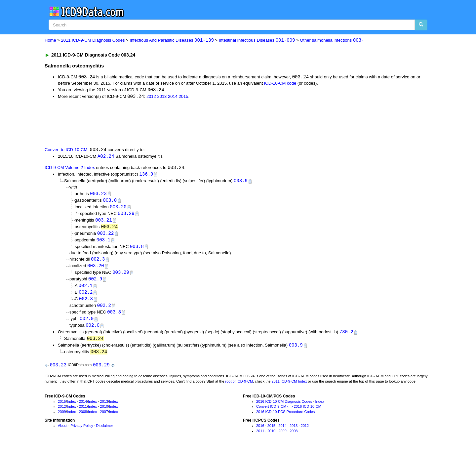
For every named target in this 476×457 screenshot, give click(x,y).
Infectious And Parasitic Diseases (172, 41)
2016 (260, 432)
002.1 (86, 290)
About (63, 432)
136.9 (146, 175)
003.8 (137, 249)
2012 (151, 97)
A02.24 (106, 157)
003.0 (110, 202)
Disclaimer (105, 432)
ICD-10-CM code (280, 83)
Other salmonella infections (332, 41)
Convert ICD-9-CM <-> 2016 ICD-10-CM (289, 413)
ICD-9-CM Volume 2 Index (70, 169)
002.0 (87, 324)
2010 (104, 413)
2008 (83, 418)
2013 (162, 97)
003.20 (118, 209)
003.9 (241, 182)
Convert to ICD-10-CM (66, 151)
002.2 (86, 296)
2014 (173, 97)
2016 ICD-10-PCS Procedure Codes (285, 418)
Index (72, 408)
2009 (62, 418)
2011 (83, 413)
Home (50, 41)
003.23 (98, 195)
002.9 (95, 283)
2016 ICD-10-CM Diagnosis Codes (284, 408)
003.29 (126, 215)
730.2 (346, 337)
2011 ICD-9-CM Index (289, 388)
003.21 (103, 222)
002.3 (98, 262)
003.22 (105, 236)
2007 (104, 418)
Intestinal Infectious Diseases (257, 41)
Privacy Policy (82, 432)
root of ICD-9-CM (239, 388)
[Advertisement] (163, 123)
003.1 (103, 243)
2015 (184, 97)
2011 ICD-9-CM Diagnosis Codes (93, 41)
